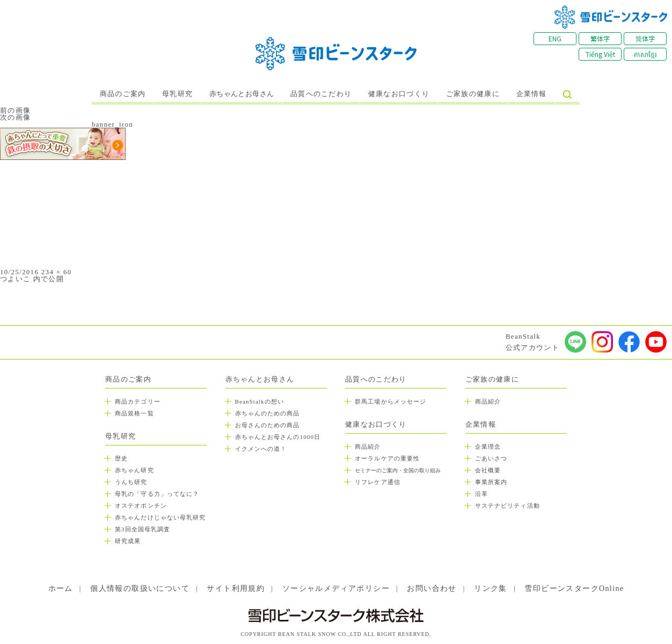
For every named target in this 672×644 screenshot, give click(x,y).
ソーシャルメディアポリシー (336, 588)
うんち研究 (131, 482)
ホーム (61, 588)
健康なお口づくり (399, 94)
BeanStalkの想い (260, 401)
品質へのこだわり (321, 94)
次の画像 (15, 117)
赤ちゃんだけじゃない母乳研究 (160, 517)
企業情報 (532, 94)
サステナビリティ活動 (507, 506)
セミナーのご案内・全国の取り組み (398, 470)
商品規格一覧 (134, 413)
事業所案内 (491, 482)
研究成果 (128, 541)
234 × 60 (57, 272)
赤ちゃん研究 (134, 470)
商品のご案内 (123, 94)
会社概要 (488, 470)
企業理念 (488, 447)
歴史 (121, 458)
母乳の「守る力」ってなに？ (157, 494)
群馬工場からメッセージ (390, 401)
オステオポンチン (141, 506)
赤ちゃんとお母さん (242, 94)
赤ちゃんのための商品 (268, 413)
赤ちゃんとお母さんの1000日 (278, 437)
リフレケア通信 (378, 482)
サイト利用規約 (236, 588)
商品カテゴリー (138, 401)
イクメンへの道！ (261, 449)
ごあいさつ (491, 458)
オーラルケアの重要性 (387, 458)
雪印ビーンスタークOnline (574, 588)
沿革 (481, 494)
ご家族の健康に (473, 94)
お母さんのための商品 (268, 425)
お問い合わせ (432, 588)
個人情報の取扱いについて (140, 588)
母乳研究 (177, 94)
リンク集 (491, 588)
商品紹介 (368, 447)
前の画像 (15, 110)
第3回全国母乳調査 (143, 529)
